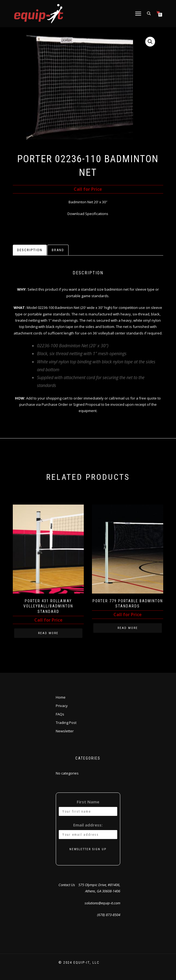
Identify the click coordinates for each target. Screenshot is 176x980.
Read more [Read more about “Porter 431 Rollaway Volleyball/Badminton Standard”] (48, 633)
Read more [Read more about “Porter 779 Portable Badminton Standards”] (128, 628)
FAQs (60, 714)
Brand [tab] (58, 250)
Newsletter (65, 731)
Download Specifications (88, 214)
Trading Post (66, 723)
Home (61, 697)
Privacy (62, 706)
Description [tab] (30, 250)
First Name (88, 802)
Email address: (88, 825)
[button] (150, 42)
